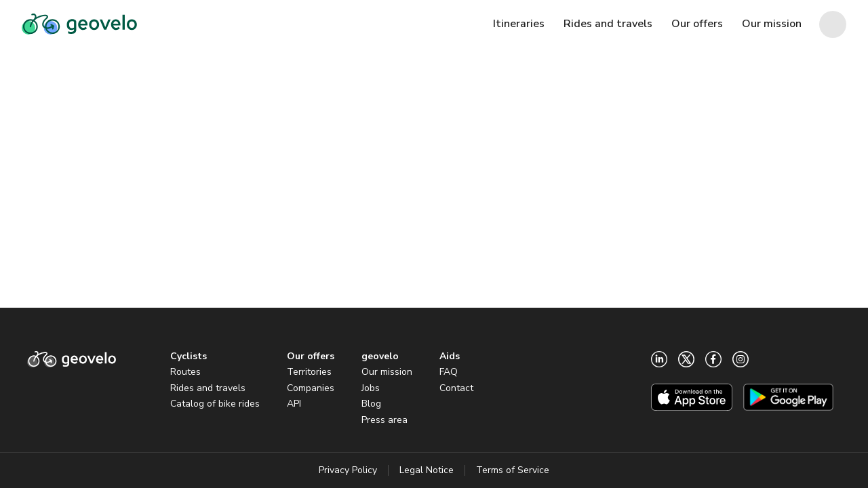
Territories (309, 372)
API (294, 404)
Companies (311, 388)
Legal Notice (427, 470)
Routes (185, 372)
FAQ (449, 372)
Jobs (371, 388)
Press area (384, 420)
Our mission (387, 372)
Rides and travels (208, 388)
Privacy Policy (348, 470)
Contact (456, 388)
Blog (371, 404)
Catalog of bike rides (215, 404)
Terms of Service (513, 470)
